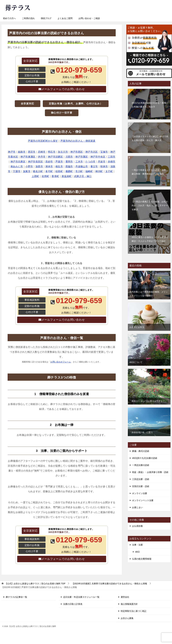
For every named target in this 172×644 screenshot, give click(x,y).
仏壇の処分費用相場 (142, 559)
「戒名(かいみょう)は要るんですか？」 (148, 401)
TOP (35, 584)
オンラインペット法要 (143, 500)
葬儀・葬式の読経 (141, 451)
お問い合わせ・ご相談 (89, 18)
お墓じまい (137, 507)
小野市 (29, 166)
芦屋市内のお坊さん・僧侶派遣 (78, 141)
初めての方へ (9, 18)
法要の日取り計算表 (73, 604)
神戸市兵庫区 (18, 162)
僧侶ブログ (46, 18)
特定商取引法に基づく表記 (133, 611)
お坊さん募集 (127, 618)
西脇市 (69, 166)
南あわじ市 (17, 166)
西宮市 (32, 152)
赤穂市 (111, 162)
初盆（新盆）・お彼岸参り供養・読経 (150, 472)
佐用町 (45, 176)
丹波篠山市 (82, 166)
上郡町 (35, 176)
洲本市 (49, 166)
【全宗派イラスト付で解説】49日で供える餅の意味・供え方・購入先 (150, 138)
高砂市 (49, 162)
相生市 (59, 166)
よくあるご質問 (65, 18)
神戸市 (12, 152)
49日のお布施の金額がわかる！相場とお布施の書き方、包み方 (150, 105)
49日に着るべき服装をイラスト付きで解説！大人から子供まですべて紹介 (150, 239)
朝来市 (104, 166)
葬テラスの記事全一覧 (16, 597)
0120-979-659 (103, 7)
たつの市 (90, 162)
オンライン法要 (140, 493)
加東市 (27, 171)
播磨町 (69, 171)
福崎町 (89, 171)
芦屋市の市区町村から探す (43, 141)
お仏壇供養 (137, 526)
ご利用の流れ (28, 18)
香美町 (55, 176)
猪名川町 (38, 171)
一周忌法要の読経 (141, 465)
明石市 (52, 152)
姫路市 (22, 152)
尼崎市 (42, 152)
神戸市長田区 (35, 162)
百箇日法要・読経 (141, 486)
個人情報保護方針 (129, 604)
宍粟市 (17, 171)
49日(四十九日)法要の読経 (145, 458)
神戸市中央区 (98, 157)
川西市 (69, 157)
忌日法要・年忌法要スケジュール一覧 (81, 597)
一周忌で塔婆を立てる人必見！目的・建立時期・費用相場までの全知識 (150, 172)
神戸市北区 (92, 152)
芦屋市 (59, 162)
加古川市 (63, 152)
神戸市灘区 (82, 157)
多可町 (49, 171)
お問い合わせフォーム (61, 362)
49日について (136, 362)
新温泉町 (67, 176)
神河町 (99, 171)
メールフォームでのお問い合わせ (63, 89)
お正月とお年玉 (137, 327)
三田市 (111, 157)
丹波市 (102, 162)
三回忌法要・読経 (141, 479)
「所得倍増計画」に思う (141, 432)
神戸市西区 (77, 152)
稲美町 (59, 171)
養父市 (94, 166)
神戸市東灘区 (28, 157)
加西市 (39, 166)
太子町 (109, 171)
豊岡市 (69, 162)
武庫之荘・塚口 (83, 176)
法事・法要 (137, 545)
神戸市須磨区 (55, 157)
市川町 (79, 171)
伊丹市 (42, 157)
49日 (137, 552)
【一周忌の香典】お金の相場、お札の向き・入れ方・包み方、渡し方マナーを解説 (150, 205)
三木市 (79, 162)
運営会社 (125, 597)
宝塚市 (104, 152)
